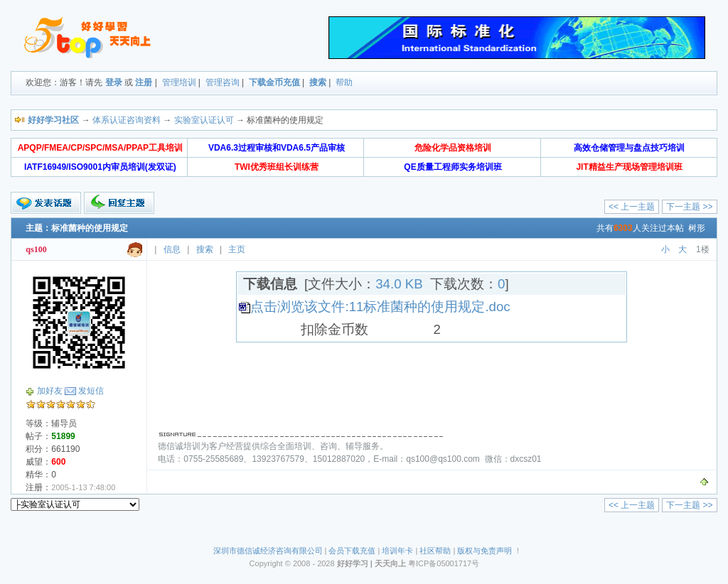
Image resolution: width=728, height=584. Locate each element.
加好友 (50, 391)
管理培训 (179, 82)
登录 (114, 82)
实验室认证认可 (204, 120)
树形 (697, 228)
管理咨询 (223, 82)
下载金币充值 (274, 82)
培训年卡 (397, 551)
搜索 (318, 82)
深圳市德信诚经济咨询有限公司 (268, 551)
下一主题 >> (689, 207)
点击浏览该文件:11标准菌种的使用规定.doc (380, 307)
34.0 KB (399, 284)
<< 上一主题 (632, 207)
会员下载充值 (352, 551)
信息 (172, 249)
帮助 (344, 82)
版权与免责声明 (485, 551)
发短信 (91, 391)
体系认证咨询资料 (127, 120)
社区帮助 (435, 551)
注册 (144, 82)
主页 (237, 249)
